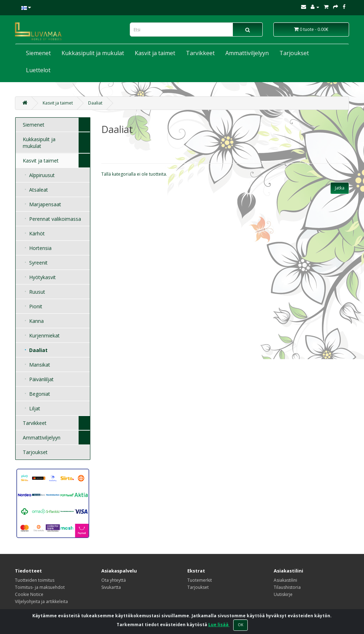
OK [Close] (240, 625)
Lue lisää (219, 625)
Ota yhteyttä (114, 580)
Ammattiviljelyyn (247, 53)
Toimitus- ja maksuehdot (40, 587)
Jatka (340, 188)
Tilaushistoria (287, 587)
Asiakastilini (285, 580)
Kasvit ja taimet (155, 53)
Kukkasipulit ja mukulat (93, 53)
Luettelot (38, 70)
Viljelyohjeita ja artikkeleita (41, 601)
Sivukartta (111, 587)
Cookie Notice (29, 594)
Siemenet (38, 53)
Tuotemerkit (200, 580)
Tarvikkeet (200, 53)
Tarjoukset (294, 53)
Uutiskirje (283, 594)
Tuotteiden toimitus (35, 580)
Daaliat (95, 103)
